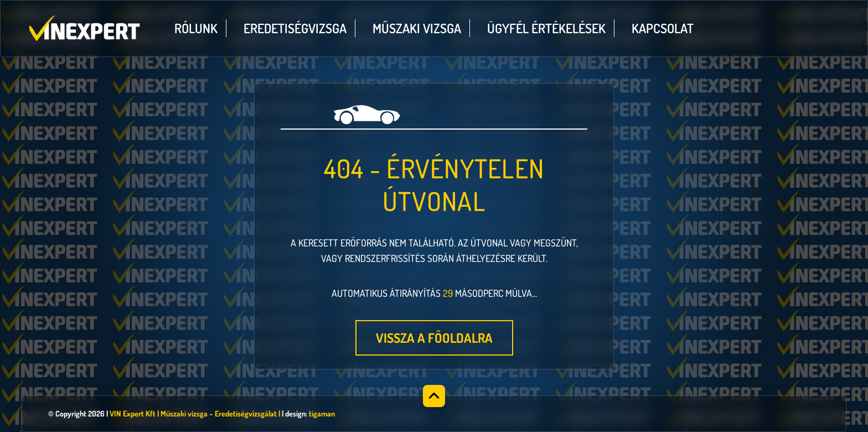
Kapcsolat (663, 28)
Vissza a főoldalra (434, 338)
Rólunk (196, 28)
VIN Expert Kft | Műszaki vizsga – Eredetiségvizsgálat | (195, 413)
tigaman (322, 413)
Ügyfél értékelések (546, 28)
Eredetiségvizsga (295, 28)
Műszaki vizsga (417, 28)
